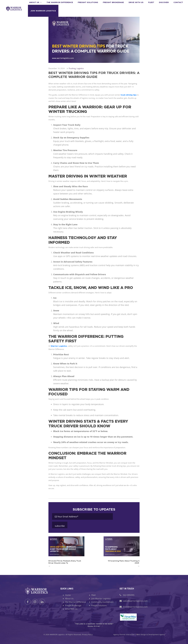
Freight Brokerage (113, 2)
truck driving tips (129, 95)
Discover (164, 2)
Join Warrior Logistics (43, 11)
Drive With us (136, 2)
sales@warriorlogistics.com (135, 601)
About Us (35, 2)
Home (68, 595)
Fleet (151, 2)
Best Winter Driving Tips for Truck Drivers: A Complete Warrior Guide (94, 75)
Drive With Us (71, 609)
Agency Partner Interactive (124, 634)
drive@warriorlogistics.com (135, 607)
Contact (178, 2)
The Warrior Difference (60, 2)
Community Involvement (102, 602)
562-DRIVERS (129, 595)
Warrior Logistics (59, 346)
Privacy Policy (87, 634)
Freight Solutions (88, 2)
